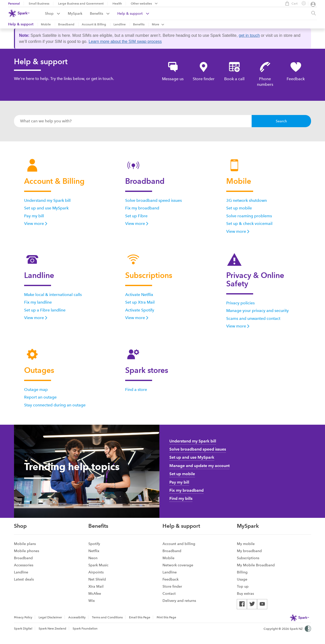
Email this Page (140, 617)
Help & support (133, 13)
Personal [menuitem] (14, 3)
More (158, 24)
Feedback (170, 579)
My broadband (249, 551)
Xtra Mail (96, 586)
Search (281, 121)
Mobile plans (25, 544)
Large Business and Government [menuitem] (81, 4)
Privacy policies (240, 303)
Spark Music (98, 565)
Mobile (46, 24)
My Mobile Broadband (256, 565)
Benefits (100, 13)
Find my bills (181, 498)
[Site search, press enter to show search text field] (314, 13)
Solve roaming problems (249, 216)
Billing (242, 572)
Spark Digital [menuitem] (23, 629)
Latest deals (24, 579)
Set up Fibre (136, 216)
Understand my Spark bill (47, 200)
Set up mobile (239, 208)
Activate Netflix (139, 295)
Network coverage (178, 565)
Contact (169, 593)
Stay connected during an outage (55, 405)
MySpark (75, 13)
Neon (93, 558)
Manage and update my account (199, 466)
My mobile (246, 544)
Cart (290, 3)
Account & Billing (94, 24)
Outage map (36, 390)
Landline (120, 24)
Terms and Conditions (107, 617)
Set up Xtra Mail (140, 302)
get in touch (249, 35)
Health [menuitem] (117, 4)
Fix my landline (38, 302)
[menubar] (144, 4)
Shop (53, 13)
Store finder (172, 586)
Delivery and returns (179, 601)
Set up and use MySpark (46, 208)
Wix (92, 601)
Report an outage (40, 397)
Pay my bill (34, 216)
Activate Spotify (140, 310)
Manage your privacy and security (257, 311)
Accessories (24, 565)
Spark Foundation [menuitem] (85, 629)
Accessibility (77, 617)
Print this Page (166, 617)
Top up (243, 586)
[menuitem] (56, 13)
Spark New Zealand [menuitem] (52, 629)
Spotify (94, 544)
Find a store (136, 390)
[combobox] (133, 121)
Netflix (94, 551)
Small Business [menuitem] (39, 4)
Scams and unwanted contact (253, 318)
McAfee (95, 593)
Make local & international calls (53, 295)
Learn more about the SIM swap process (125, 42)
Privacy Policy (23, 617)
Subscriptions (248, 558)
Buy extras (245, 593)
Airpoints (96, 572)
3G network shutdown (247, 200)
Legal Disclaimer (50, 617)
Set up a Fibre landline (45, 310)
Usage (242, 579)
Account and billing (179, 544)
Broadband (66, 24)
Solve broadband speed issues (153, 200)
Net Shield (97, 579)
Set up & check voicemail (249, 224)
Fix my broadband (142, 208)
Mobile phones (27, 551)
